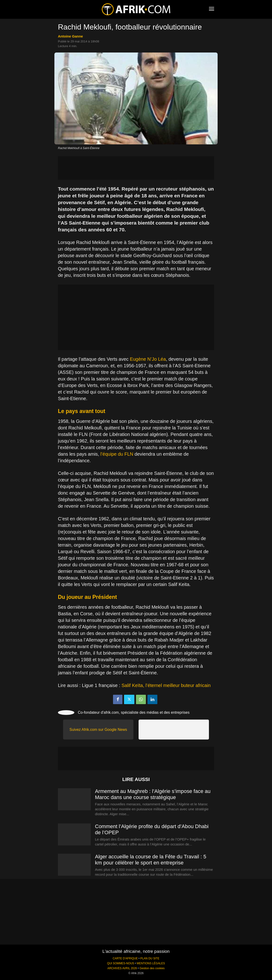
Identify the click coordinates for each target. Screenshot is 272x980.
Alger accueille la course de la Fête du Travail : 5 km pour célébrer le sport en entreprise (151, 860)
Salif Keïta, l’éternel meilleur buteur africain (166, 685)
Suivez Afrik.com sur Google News (98, 730)
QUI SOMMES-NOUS (121, 963)
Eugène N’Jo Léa (148, 359)
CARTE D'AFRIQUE (125, 958)
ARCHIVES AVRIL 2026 (122, 968)
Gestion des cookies (152, 968)
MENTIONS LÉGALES (151, 963)
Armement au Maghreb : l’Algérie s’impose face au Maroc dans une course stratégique (153, 794)
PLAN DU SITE (150, 958)
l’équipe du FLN (117, 454)
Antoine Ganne (70, 36)
